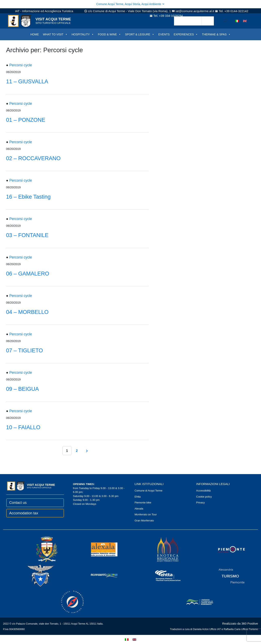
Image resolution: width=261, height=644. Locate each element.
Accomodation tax (24, 513)
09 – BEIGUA (22, 389)
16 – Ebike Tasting (28, 197)
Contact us (18, 503)
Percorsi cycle (21, 65)
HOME (35, 34)
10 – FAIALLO (23, 427)
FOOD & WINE (109, 34)
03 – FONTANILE (27, 235)
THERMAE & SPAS (216, 34)
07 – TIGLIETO (24, 351)
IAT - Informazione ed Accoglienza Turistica (44, 11)
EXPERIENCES (186, 34)
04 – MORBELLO (27, 312)
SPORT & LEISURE (140, 34)
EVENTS (164, 34)
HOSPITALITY (83, 34)
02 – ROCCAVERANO (33, 158)
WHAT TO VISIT (55, 34)
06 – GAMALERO (28, 274)
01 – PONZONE (26, 120)
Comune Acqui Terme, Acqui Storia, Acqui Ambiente (130, 4)
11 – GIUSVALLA (27, 82)
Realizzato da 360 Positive (240, 623)
